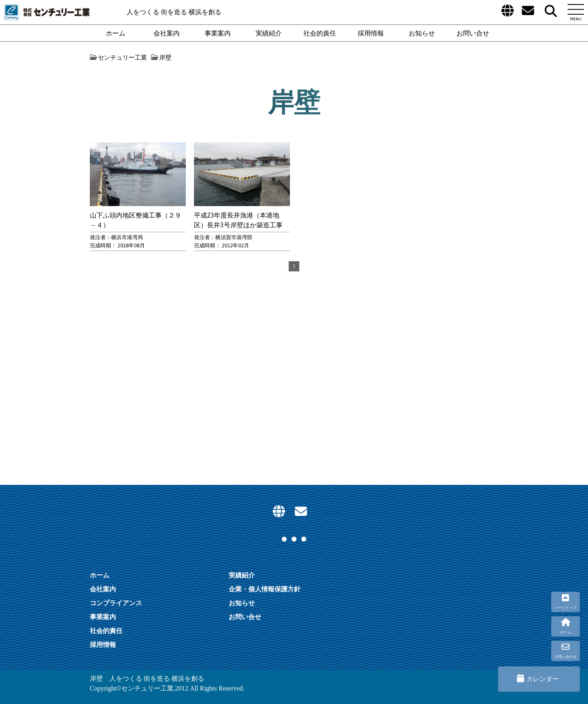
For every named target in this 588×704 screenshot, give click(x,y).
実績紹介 (269, 33)
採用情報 (371, 33)
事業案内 (218, 33)
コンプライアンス (116, 603)
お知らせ (422, 33)
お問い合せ (473, 33)
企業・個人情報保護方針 (265, 589)
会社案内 (167, 33)
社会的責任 (320, 33)
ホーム (116, 33)
